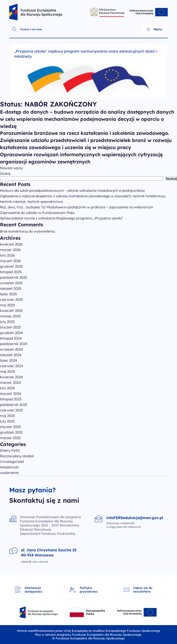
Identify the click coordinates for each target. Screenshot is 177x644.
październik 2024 (14, 344)
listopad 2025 (11, 272)
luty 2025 (7, 322)
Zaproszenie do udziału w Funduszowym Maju (37, 213)
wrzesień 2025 (11, 283)
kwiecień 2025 (11, 311)
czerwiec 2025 (12, 300)
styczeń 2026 (10, 261)
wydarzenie (9, 473)
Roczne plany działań (17, 456)
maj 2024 (7, 371)
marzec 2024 (10, 383)
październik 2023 (13, 405)
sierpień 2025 (11, 288)
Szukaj (5, 173)
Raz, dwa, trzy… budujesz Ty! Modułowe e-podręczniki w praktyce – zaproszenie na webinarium (77, 207)
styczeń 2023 (10, 427)
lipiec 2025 (9, 294)
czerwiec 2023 (11, 410)
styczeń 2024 (10, 394)
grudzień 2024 (11, 333)
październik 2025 (14, 277)
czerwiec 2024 (12, 366)
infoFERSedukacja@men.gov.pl (135, 518)
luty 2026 (7, 255)
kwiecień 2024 (11, 377)
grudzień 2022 (11, 432)
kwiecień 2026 (11, 244)
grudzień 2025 (11, 266)
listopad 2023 (11, 399)
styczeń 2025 (10, 327)
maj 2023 (7, 416)
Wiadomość (10, 467)
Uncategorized (12, 462)
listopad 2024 (11, 338)
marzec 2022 (10, 438)
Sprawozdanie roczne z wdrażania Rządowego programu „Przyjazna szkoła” (62, 218)
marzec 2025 (10, 316)
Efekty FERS (10, 451)
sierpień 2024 (11, 355)
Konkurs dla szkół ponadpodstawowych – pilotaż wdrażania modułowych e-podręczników (72, 191)
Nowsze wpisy (11, 168)
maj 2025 (7, 305)
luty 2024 (7, 388)
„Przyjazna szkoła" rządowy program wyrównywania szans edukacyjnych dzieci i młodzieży (86, 54)
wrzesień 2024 (11, 349)
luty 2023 (7, 421)
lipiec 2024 (9, 360)
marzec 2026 (10, 250)
